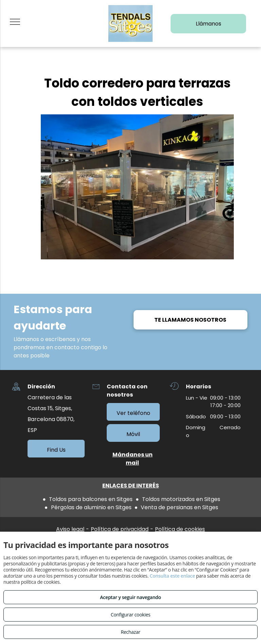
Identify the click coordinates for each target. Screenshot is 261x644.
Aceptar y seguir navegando (130, 597)
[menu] (15, 22)
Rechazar (130, 632)
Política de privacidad (120, 529)
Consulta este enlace (172, 576)
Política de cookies (180, 529)
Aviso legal (70, 529)
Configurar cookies (131, 615)
